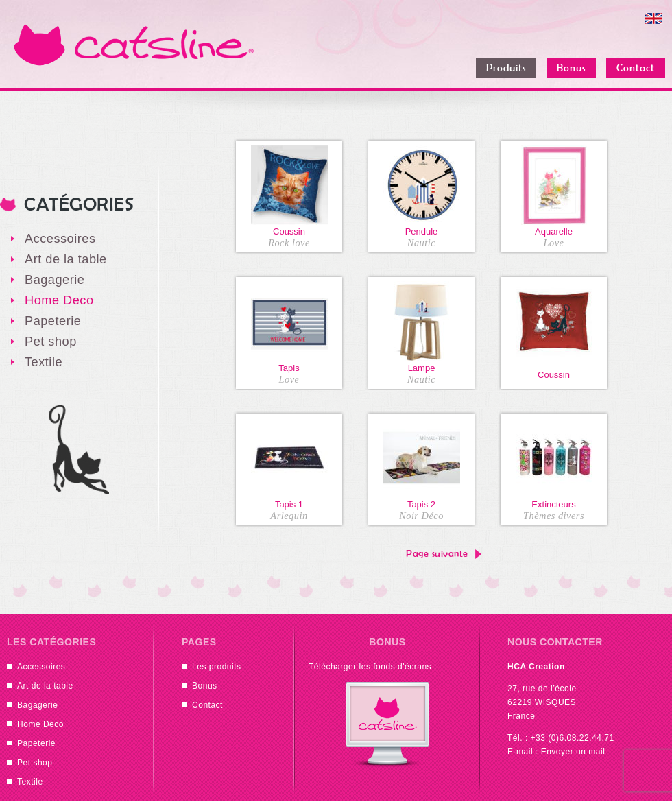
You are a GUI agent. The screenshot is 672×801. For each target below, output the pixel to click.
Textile (44, 362)
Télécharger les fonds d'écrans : (373, 667)
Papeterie (53, 321)
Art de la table (66, 259)
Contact (207, 705)
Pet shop (51, 342)
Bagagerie (55, 280)
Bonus (205, 686)
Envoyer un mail (573, 752)
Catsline (134, 45)
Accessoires (60, 239)
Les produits (217, 667)
